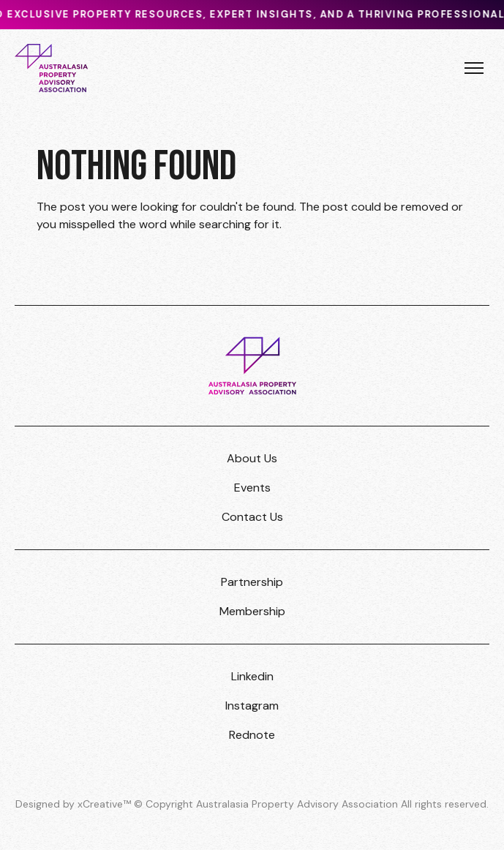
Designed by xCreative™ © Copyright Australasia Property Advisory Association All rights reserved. (252, 804)
